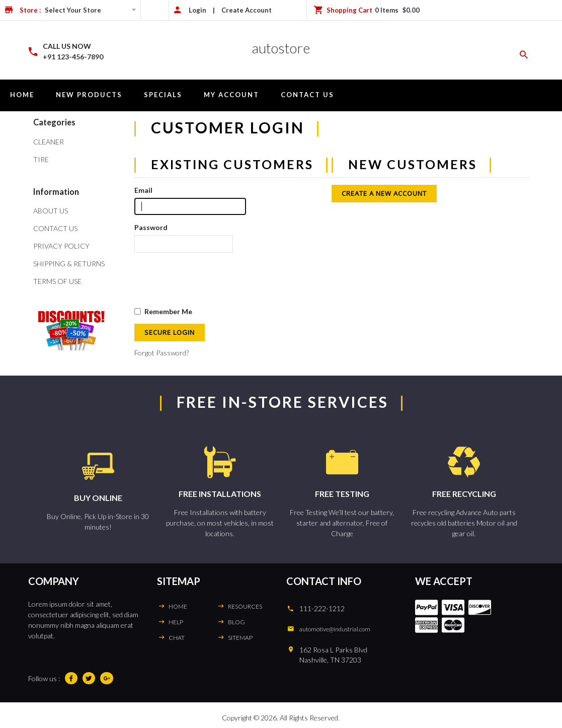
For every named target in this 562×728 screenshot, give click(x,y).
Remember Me (164, 311)
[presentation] (211, 279)
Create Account (247, 10)
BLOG (236, 622)
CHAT (177, 638)
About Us (51, 211)
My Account (231, 95)
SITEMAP (240, 638)
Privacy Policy (61, 246)
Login (197, 10)
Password (151, 227)
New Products (89, 95)
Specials (163, 95)
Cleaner (49, 142)
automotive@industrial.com (335, 629)
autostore (281, 48)
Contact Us (307, 95)
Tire (41, 159)
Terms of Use (57, 281)
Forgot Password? (162, 353)
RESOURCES (245, 606)
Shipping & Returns (69, 264)
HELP (176, 622)
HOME (178, 606)
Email (143, 190)
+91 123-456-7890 (73, 57)
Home (22, 95)
